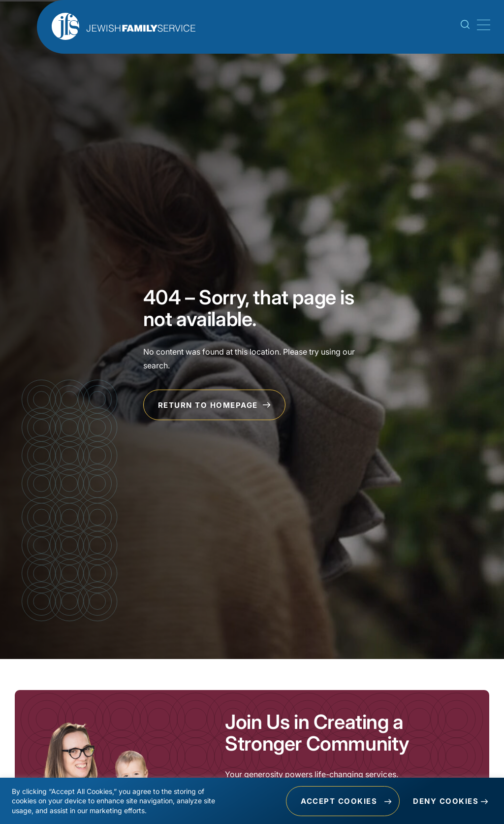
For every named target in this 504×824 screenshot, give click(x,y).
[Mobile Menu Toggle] (482, 25)
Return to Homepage (215, 405)
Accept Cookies (339, 801)
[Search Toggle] (465, 26)
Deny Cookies (446, 801)
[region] (252, 801)
